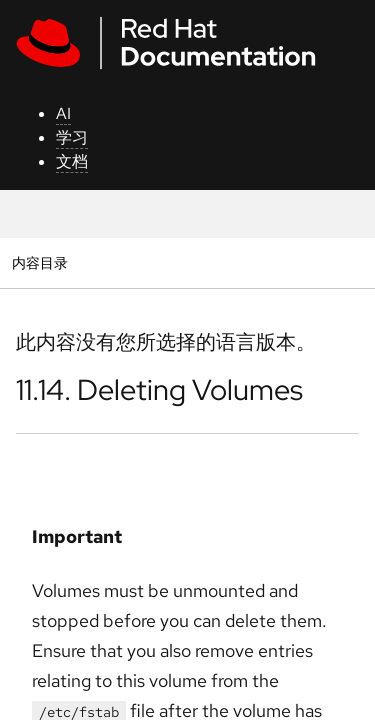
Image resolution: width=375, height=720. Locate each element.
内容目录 (39, 262)
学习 (72, 137)
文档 (72, 161)
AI (63, 113)
